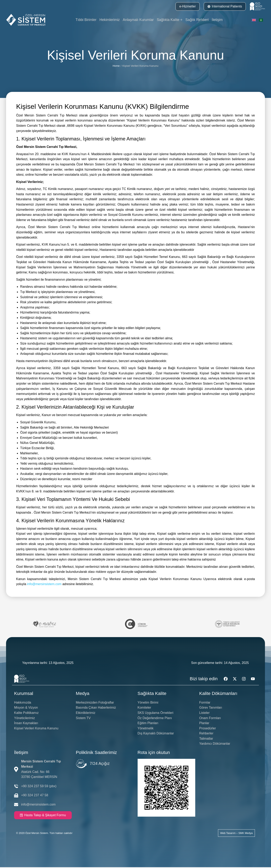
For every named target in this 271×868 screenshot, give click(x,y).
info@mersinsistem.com (44, 585)
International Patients (225, 6)
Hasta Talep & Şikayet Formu (43, 816)
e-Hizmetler (188, 6)
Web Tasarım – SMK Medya (236, 834)
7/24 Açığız (100, 764)
